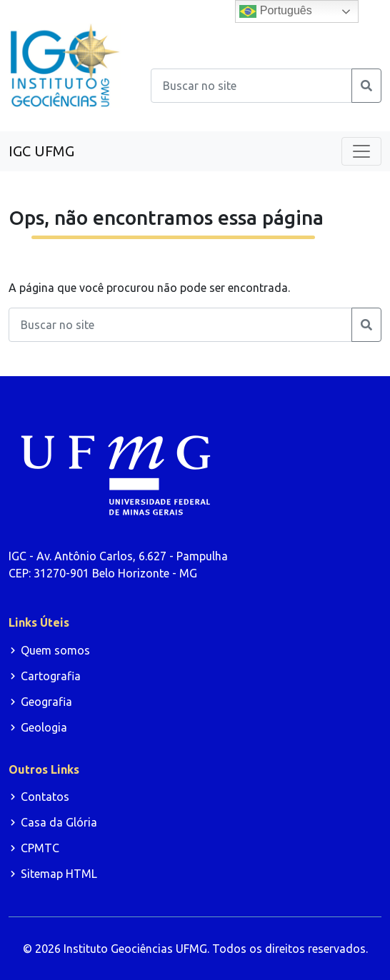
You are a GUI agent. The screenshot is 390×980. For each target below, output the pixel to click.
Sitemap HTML (59, 874)
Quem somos (55, 650)
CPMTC (40, 848)
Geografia (46, 702)
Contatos (45, 797)
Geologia (44, 727)
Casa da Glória (59, 822)
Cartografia (51, 676)
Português (275, 11)
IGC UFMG (41, 151)
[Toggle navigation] (361, 151)
